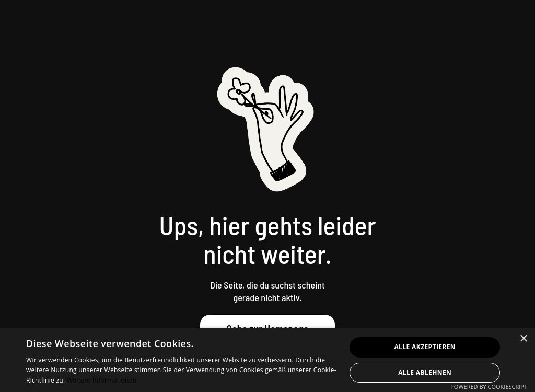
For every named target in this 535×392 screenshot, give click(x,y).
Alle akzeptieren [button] (425, 347)
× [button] (523, 339)
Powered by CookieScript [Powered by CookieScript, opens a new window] (489, 387)
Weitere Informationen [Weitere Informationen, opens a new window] (102, 380)
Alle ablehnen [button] (425, 372)
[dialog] (267, 360)
